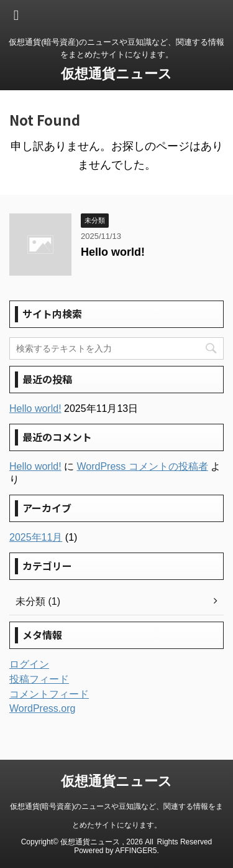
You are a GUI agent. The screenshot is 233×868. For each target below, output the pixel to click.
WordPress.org (42, 708)
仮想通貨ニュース (116, 74)
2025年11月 (36, 537)
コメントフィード (49, 694)
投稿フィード (39, 679)
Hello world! (113, 252)
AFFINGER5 (136, 851)
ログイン (29, 664)
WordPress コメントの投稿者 (142, 466)
